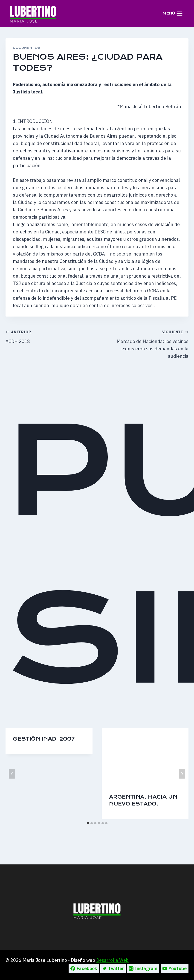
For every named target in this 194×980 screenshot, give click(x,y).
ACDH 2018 (49, 336)
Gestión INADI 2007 (44, 739)
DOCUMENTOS (27, 48)
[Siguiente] (182, 774)
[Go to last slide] (12, 774)
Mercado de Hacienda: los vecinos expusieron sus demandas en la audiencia (145, 344)
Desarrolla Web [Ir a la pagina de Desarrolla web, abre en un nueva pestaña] (112, 960)
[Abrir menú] (173, 13)
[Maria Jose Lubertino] (33, 13)
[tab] (88, 823)
